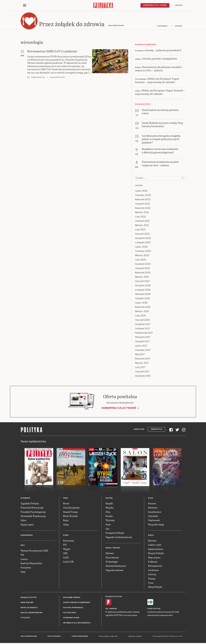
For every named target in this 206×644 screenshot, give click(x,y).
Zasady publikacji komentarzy (77, 603)
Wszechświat (112, 558)
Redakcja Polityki (29, 598)
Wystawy (110, 520)
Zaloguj (179, 5)
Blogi (151, 498)
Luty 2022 (140, 217)
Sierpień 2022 (142, 204)
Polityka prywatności (73, 608)
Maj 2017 (140, 354)
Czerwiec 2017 (143, 350)
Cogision (107, 636)
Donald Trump (70, 512)
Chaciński (153, 516)
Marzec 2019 (142, 277)
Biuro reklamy (27, 603)
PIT (65, 545)
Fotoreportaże (155, 566)
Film (108, 512)
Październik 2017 (144, 333)
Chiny (66, 525)
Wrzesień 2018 (143, 294)
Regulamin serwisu (72, 598)
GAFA (66, 558)
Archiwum (153, 570)
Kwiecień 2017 (143, 359)
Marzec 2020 (142, 256)
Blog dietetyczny (58, 78)
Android (113, 609)
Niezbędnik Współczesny (33, 516)
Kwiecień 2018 (143, 307)
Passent (152, 504)
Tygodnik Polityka (30, 504)
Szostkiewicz (155, 512)
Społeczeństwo (156, 549)
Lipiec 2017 (141, 346)
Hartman (153, 508)
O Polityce (25, 618)
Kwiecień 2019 (143, 273)
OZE (65, 553)
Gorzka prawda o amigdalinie (160, 59)
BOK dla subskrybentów (32, 613)
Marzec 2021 (142, 225)
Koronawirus (27, 535)
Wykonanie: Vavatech (135, 636)
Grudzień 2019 (143, 264)
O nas (151, 583)
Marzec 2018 (142, 311)
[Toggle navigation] (25, 5)
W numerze (25, 498)
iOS (107, 609)
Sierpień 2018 (142, 299)
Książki (109, 504)
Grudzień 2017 (143, 324)
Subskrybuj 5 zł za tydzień (119, 408)
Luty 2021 (140, 230)
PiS (22, 555)
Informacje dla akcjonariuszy (77, 623)
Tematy (152, 579)
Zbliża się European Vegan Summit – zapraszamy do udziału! (157, 80)
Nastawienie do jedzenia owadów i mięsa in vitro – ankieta (159, 69)
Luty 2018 (140, 316)
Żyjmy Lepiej (27, 525)
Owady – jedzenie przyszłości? (163, 50)
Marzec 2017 (142, 363)
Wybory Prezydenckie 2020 (34, 551)
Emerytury (69, 541)
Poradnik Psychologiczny (33, 512)
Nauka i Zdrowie (113, 548)
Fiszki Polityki (154, 609)
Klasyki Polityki (156, 553)
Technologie (112, 562)
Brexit (66, 504)
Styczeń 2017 (142, 372)
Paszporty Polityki (115, 533)
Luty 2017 (140, 367)
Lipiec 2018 (141, 303)
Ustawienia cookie (71, 618)
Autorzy (152, 574)
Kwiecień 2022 (143, 208)
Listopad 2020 (143, 243)
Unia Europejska (71, 508)
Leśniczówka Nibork (80, 636)
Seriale (109, 516)
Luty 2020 (141, 260)
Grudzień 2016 (143, 376)
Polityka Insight (54, 636)
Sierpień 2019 (142, 268)
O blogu (178, 26)
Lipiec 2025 (141, 191)
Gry (107, 529)
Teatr (108, 525)
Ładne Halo (114, 636)
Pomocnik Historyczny (32, 508)
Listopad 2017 (143, 329)
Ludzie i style (155, 545)
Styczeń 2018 (142, 320)
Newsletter (139, 430)
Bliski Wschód (70, 516)
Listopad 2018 (143, 290)
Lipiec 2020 (141, 247)
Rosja (66, 520)
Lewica (24, 559)
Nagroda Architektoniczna (119, 537)
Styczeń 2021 (142, 234)
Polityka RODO (70, 613)
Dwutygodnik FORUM (29, 636)
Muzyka (110, 508)
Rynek (66, 535)
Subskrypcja (156, 430)
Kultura (109, 498)
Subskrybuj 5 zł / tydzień (155, 5)
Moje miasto (154, 558)
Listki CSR (68, 562)
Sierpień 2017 (142, 342)
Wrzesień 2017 (143, 337)
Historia (152, 541)
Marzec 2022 (142, 212)
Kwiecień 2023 (143, 200)
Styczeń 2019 (142, 281)
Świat (66, 498)
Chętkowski (154, 520)
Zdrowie (110, 553)
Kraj (23, 545)
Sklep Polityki (155, 587)
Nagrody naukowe (115, 570)
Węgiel (67, 549)
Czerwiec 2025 (143, 195)
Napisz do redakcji (29, 608)
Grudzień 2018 (143, 286)
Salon (23, 520)
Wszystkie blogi (156, 525)
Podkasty (153, 562)
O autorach (162, 26)
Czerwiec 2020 (143, 251)
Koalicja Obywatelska (31, 563)
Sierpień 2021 (142, 221)
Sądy (23, 572)
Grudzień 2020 (143, 238)
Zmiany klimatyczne (116, 566)
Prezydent (26, 568)
